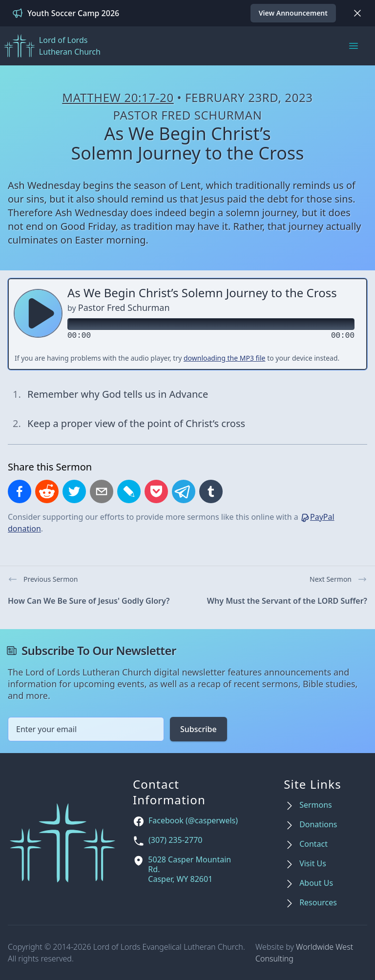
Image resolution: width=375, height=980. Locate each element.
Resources (318, 903)
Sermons (316, 805)
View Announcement (293, 13)
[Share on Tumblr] (211, 491)
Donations (318, 825)
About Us (316, 883)
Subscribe (198, 729)
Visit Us (313, 864)
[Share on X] (74, 491)
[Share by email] (102, 491)
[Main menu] (354, 46)
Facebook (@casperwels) (193, 821)
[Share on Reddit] (47, 491)
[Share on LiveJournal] (129, 491)
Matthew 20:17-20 (118, 97)
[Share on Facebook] (20, 491)
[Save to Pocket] (156, 491)
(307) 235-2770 (175, 840)
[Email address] (86, 729)
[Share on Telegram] (184, 491)
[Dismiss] (357, 13)
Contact (313, 844)
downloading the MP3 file (225, 358)
